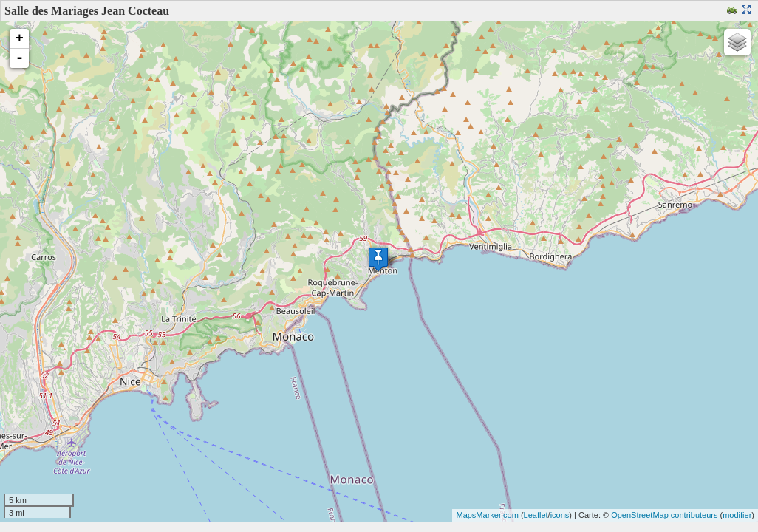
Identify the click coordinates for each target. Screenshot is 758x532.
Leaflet (536, 515)
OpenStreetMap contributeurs (664, 515)
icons (560, 515)
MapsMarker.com (487, 515)
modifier (737, 515)
